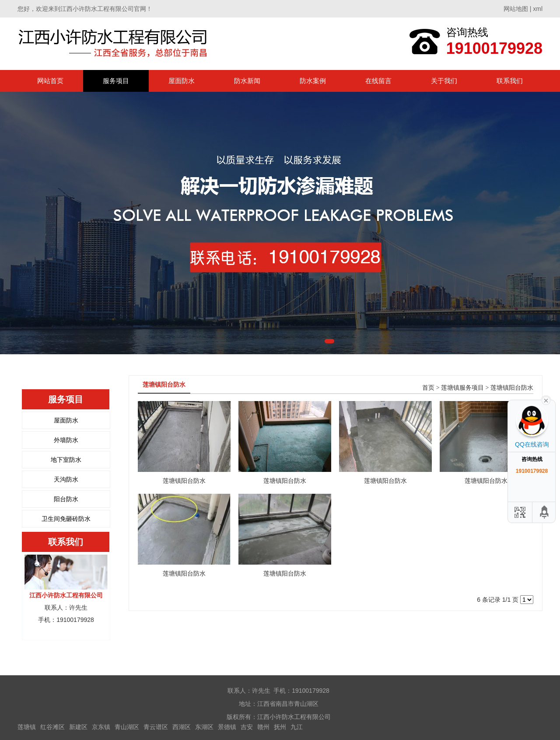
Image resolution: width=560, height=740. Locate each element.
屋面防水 (182, 81)
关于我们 (444, 81)
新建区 (78, 727)
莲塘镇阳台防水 (512, 388)
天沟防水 (66, 479)
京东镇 (101, 727)
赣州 (263, 727)
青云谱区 (156, 727)
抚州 (280, 727)
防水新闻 (247, 81)
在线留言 (378, 81)
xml (538, 9)
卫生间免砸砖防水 (66, 519)
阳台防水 (66, 499)
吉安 (247, 727)
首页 (428, 388)
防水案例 (313, 81)
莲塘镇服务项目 (462, 388)
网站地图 (516, 9)
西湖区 (182, 727)
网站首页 (50, 81)
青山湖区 (127, 727)
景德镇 (227, 727)
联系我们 (510, 81)
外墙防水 (66, 440)
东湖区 (204, 727)
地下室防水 (66, 460)
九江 (297, 727)
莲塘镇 (27, 727)
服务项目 (116, 81)
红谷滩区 (52, 727)
